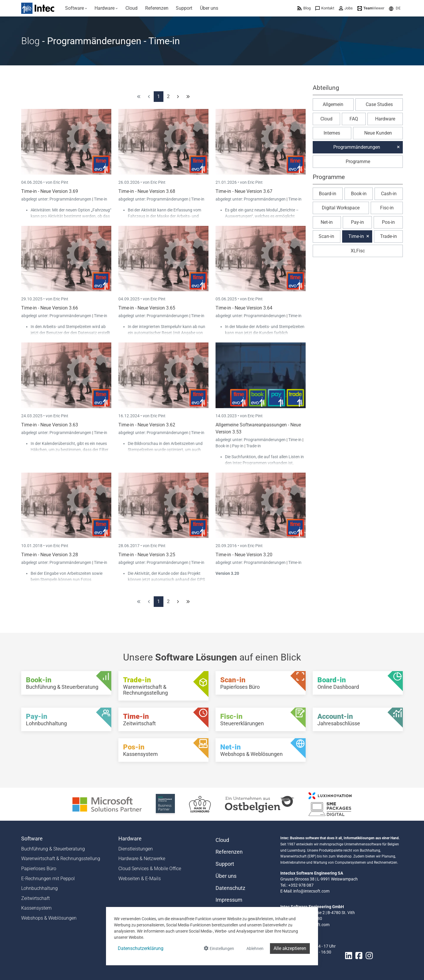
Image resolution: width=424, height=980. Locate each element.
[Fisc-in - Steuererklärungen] (261, 719)
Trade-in (254, 446)
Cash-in (389, 194)
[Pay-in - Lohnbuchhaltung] (66, 719)
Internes (332, 133)
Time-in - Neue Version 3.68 (147, 191)
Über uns (226, 876)
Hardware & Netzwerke (142, 859)
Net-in (327, 222)
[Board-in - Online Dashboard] (358, 683)
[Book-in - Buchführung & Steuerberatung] (66, 683)
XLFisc (358, 251)
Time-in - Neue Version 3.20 (244, 555)
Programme (358, 162)
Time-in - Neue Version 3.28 (50, 555)
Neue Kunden (378, 133)
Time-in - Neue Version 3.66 (50, 308)
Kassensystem (36, 908)
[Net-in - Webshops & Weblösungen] (261, 750)
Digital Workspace (341, 208)
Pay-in (238, 446)
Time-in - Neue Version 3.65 (147, 308)
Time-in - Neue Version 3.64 (244, 308)
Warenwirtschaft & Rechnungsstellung (61, 859)
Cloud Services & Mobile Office (150, 869)
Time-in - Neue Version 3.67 (244, 191)
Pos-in (388, 222)
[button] (395, 8)
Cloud (326, 119)
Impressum (229, 900)
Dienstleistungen (136, 849)
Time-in (101, 199)
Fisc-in (387, 208)
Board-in (328, 194)
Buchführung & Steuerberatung (53, 849)
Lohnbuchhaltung (39, 888)
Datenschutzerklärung (141, 948)
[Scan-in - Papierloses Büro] (261, 683)
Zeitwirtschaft (35, 898)
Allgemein (333, 104)
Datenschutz (230, 888)
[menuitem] (76, 8)
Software (32, 839)
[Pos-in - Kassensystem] (163, 750)
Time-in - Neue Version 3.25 (147, 555)
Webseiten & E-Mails (140, 879)
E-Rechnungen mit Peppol (48, 879)
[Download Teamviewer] (371, 8)
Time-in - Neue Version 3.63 (50, 425)
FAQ (354, 119)
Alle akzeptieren (290, 948)
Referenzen (229, 852)
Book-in (222, 446)
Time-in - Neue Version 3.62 (147, 425)
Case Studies (379, 104)
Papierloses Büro (39, 869)
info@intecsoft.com (311, 891)
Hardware (385, 119)
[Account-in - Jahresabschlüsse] (358, 719)
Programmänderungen (71, 199)
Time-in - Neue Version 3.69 (50, 191)
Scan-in (326, 236)
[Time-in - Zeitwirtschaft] (163, 719)
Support (225, 864)
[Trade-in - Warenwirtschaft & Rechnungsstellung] (163, 686)
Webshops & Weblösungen (49, 918)
